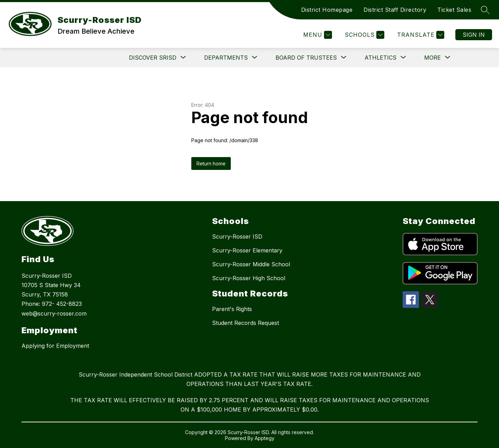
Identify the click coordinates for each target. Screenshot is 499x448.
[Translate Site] (420, 35)
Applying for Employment (55, 346)
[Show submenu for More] (432, 58)
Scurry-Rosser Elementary (247, 250)
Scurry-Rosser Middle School (251, 264)
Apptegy (265, 438)
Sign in (474, 35)
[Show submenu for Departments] (226, 58)
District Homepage (327, 10)
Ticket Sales (454, 10)
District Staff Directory (395, 10)
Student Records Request (246, 323)
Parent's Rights (232, 309)
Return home (211, 163)
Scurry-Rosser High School (249, 278)
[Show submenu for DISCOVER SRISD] (153, 58)
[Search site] (485, 10)
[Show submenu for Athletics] (380, 58)
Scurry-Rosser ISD (237, 236)
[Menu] (317, 35)
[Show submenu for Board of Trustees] (306, 58)
